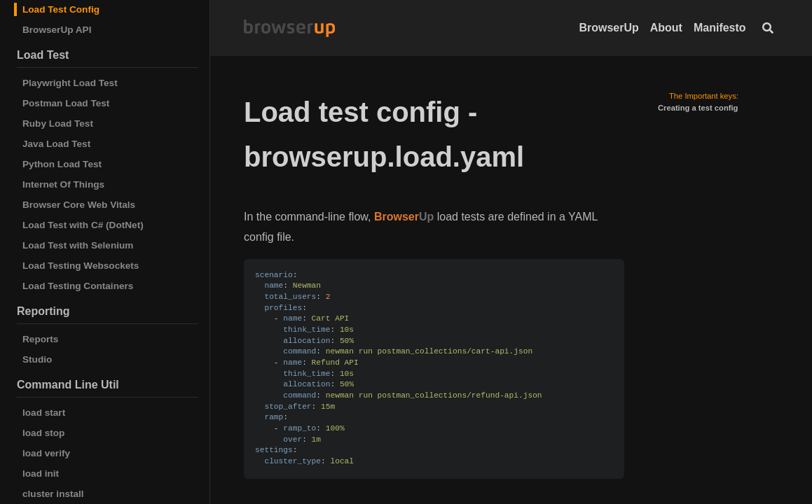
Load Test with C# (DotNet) (83, 225)
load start (44, 413)
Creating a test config (698, 108)
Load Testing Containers (78, 286)
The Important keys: (704, 96)
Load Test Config (61, 9)
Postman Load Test (66, 103)
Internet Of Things (63, 184)
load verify (46, 453)
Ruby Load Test (58, 124)
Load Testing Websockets (81, 266)
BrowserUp (608, 28)
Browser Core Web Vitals (79, 205)
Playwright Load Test (70, 83)
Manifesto (720, 28)
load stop (43, 433)
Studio (37, 359)
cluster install (53, 494)
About (666, 28)
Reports (40, 339)
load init (41, 474)
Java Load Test (56, 144)
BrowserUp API (57, 30)
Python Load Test (62, 164)
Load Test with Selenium (78, 245)
